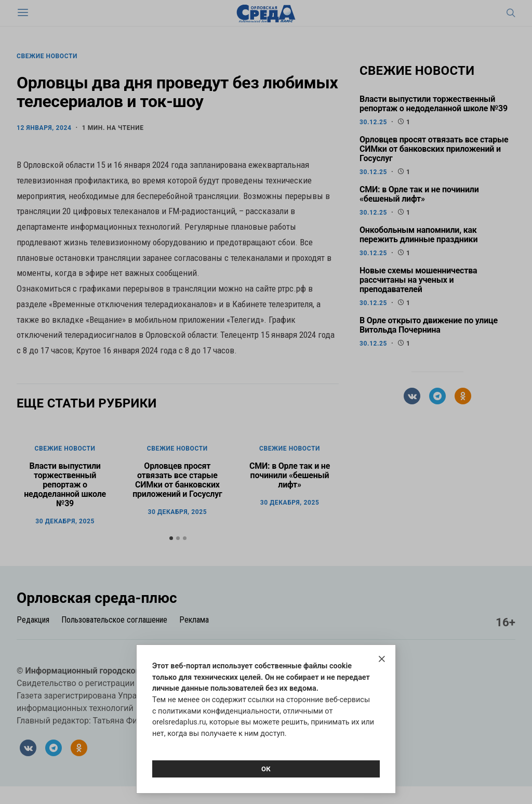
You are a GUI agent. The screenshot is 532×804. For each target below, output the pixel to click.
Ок (266, 769)
